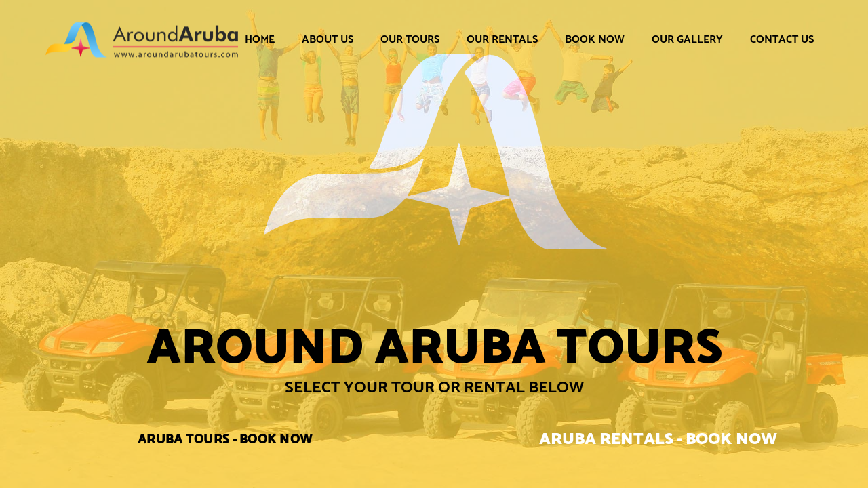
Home (260, 39)
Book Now (595, 39)
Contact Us (782, 39)
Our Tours (410, 39)
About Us (328, 39)
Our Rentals (502, 39)
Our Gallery (687, 39)
